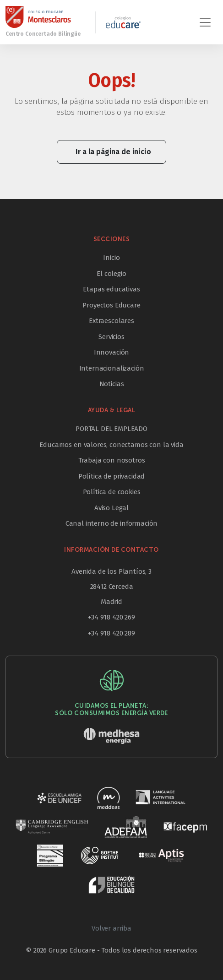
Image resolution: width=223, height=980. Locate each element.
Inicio (111, 258)
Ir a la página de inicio (113, 152)
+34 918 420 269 (111, 617)
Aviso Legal (111, 508)
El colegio (111, 274)
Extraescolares (111, 321)
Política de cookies (112, 492)
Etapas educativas (111, 289)
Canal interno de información (112, 523)
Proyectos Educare (111, 305)
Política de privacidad (111, 476)
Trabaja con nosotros (112, 460)
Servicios (111, 337)
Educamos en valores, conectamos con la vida (111, 445)
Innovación (111, 352)
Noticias (112, 384)
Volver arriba (111, 928)
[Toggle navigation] (205, 22)
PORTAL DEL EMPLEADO (111, 429)
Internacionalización (112, 368)
